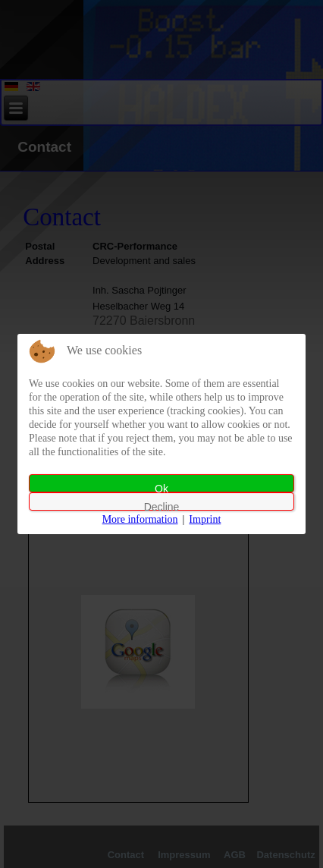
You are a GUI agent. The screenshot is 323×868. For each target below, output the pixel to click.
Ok (161, 487)
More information (140, 519)
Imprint (205, 519)
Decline (162, 506)
